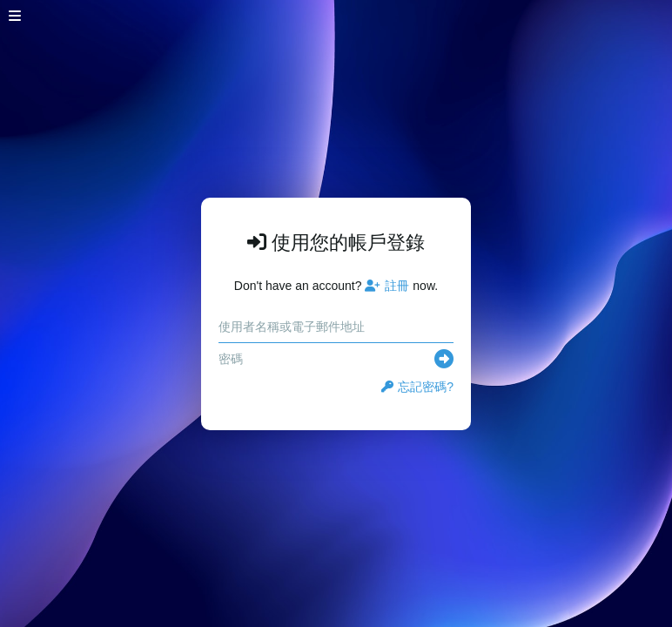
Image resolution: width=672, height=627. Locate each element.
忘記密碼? (417, 387)
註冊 (387, 286)
